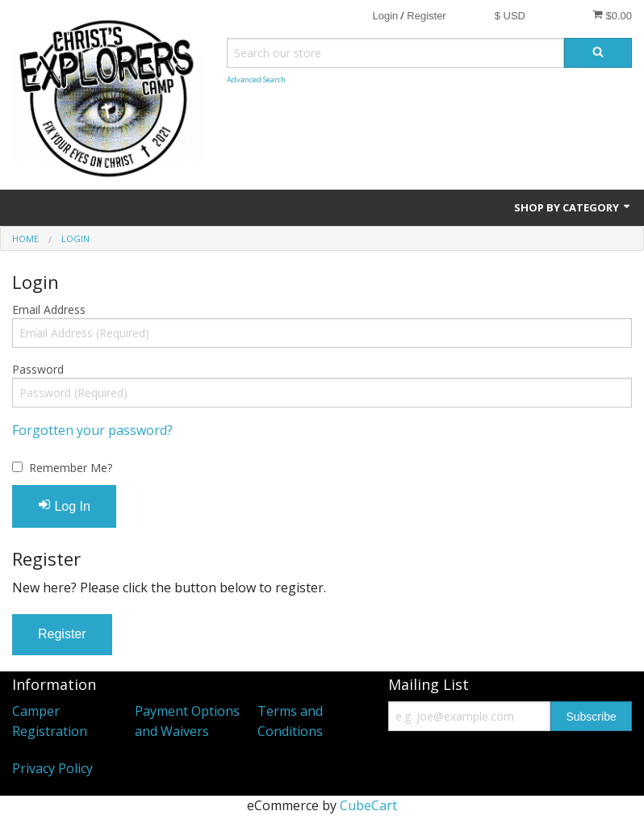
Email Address (49, 309)
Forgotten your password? (92, 430)
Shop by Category (573, 207)
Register (426, 16)
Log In (64, 506)
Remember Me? (71, 468)
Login (385, 16)
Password (38, 369)
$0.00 (612, 15)
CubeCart (368, 805)
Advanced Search (256, 79)
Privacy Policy (52, 768)
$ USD (510, 16)
